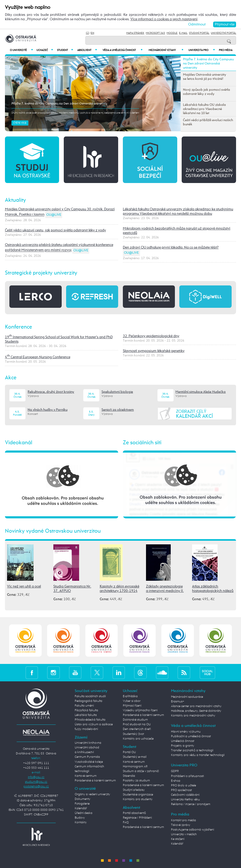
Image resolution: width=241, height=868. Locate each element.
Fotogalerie (82, 804)
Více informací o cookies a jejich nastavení (164, 19)
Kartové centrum (86, 776)
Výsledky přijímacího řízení (140, 710)
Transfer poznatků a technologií (192, 750)
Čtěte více (20, 123)
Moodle (172, 33)
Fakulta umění (84, 706)
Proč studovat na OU (137, 725)
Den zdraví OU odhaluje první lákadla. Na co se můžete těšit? (171, 247)
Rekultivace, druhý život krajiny (51, 392)
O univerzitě (21, 50)
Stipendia (129, 776)
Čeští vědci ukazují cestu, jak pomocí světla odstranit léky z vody (55, 230)
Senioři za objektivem (118, 410)
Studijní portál (199, 33)
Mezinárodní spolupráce (187, 697)
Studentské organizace (138, 795)
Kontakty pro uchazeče (138, 739)
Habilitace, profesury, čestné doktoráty (196, 711)
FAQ (126, 823)
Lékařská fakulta (86, 715)
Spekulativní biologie (117, 392)
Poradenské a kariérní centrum (95, 781)
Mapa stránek (135, 33)
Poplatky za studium (136, 781)
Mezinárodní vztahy (166, 50)
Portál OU (129, 752)
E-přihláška (130, 696)
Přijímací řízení (132, 706)
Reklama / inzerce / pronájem (191, 804)
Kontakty (81, 823)
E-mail (183, 33)
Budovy (80, 818)
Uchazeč (45, 50)
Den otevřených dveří (137, 729)
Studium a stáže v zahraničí (141, 771)
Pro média (226, 50)
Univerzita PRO (202, 50)
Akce (11, 378)
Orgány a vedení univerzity (92, 794)
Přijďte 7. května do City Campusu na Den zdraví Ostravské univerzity (59, 104)
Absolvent (87, 50)
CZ (87, 33)
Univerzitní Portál (223, 33)
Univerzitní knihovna (88, 743)
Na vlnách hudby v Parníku (47, 410)
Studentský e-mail (135, 757)
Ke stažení (178, 839)
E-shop (176, 781)
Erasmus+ (178, 702)
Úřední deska (84, 813)
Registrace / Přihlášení (137, 818)
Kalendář (81, 808)
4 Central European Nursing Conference (38, 357)
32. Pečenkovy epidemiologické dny (151, 336)
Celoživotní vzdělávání (185, 795)
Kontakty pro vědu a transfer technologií (198, 755)
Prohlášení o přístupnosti (187, 776)
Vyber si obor (132, 701)
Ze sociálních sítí (142, 443)
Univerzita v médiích (184, 834)
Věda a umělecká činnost (123, 50)
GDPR (175, 771)
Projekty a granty (183, 746)
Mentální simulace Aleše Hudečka (201, 392)
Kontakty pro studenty (138, 799)
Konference (18, 327)
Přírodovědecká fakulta (90, 720)
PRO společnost (181, 790)
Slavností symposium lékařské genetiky (154, 351)
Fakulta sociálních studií (90, 696)
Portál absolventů (134, 813)
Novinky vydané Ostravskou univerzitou (53, 531)
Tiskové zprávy (181, 825)
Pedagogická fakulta (88, 701)
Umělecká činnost (183, 741)
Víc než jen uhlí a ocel (24, 586)
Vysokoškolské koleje (89, 762)
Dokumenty (83, 799)
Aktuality (15, 200)
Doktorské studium (135, 720)
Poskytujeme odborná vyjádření (192, 830)
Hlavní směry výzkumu (186, 732)
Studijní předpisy (134, 790)
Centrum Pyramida (87, 757)
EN (93, 33)
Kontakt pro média (183, 820)
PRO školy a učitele (183, 786)
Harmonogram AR (135, 767)
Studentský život (133, 734)
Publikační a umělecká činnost (191, 736)
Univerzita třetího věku (185, 800)
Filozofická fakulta (86, 710)
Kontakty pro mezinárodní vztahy (193, 716)
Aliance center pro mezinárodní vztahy (196, 706)
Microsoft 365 (155, 33)
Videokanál (19, 443)
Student (65, 50)
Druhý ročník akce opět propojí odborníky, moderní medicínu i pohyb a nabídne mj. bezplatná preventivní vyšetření (75, 113)
